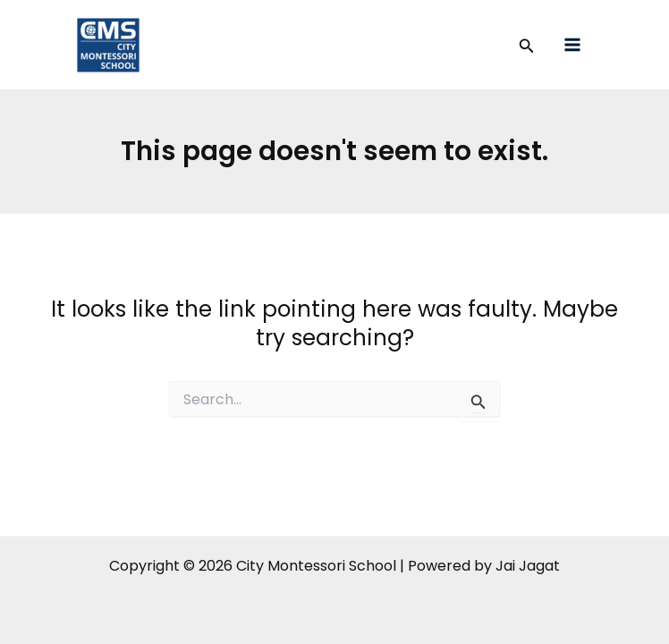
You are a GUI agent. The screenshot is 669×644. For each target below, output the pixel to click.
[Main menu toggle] (573, 45)
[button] (527, 47)
